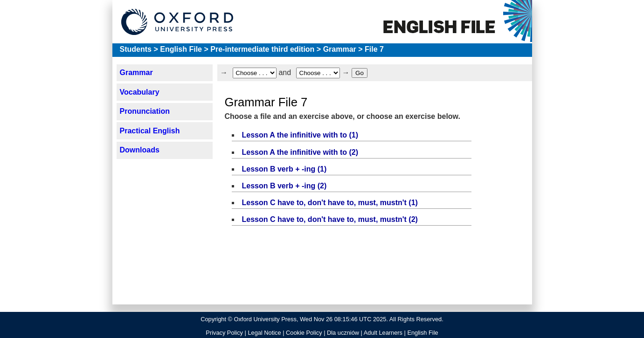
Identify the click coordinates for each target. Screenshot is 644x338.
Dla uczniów (343, 333)
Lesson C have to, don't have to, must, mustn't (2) (330, 219)
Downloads (139, 150)
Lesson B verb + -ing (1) (284, 169)
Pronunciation (145, 111)
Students (136, 49)
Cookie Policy (304, 333)
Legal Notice (264, 333)
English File (181, 49)
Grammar (340, 49)
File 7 (374, 49)
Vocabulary (139, 92)
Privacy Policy (224, 333)
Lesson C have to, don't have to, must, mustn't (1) (330, 203)
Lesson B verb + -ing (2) (284, 186)
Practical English (149, 131)
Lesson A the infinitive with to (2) (300, 152)
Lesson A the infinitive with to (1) (300, 135)
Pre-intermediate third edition (262, 49)
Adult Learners (383, 333)
